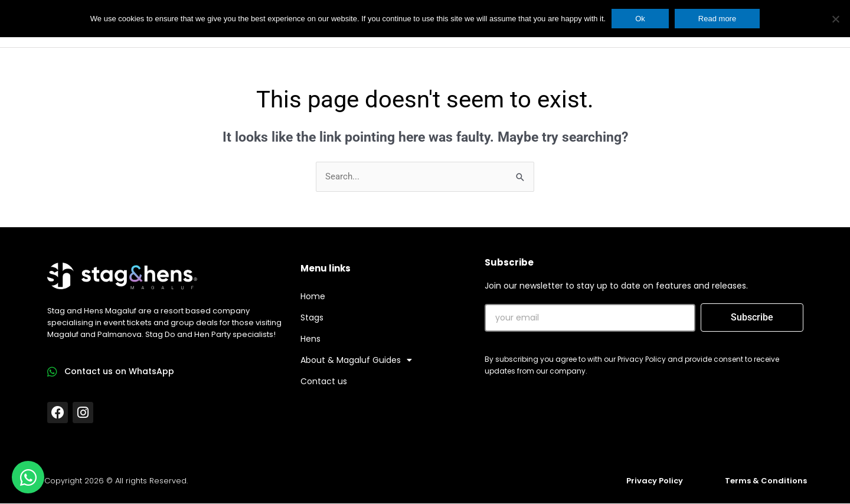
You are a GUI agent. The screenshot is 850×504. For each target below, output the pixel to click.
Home (313, 297)
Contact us (324, 382)
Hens (310, 339)
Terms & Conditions (766, 481)
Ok (640, 19)
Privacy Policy (655, 481)
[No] (835, 19)
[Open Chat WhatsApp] (28, 477)
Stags (312, 318)
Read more (717, 19)
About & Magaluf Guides (356, 361)
